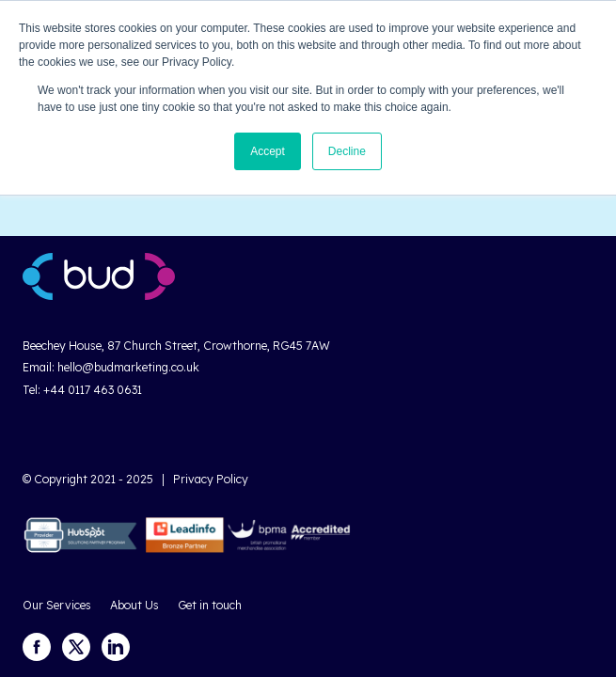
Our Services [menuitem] (57, 605)
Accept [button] (268, 151)
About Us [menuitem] (134, 605)
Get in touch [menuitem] (210, 605)
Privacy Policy (211, 479)
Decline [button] (347, 151)
